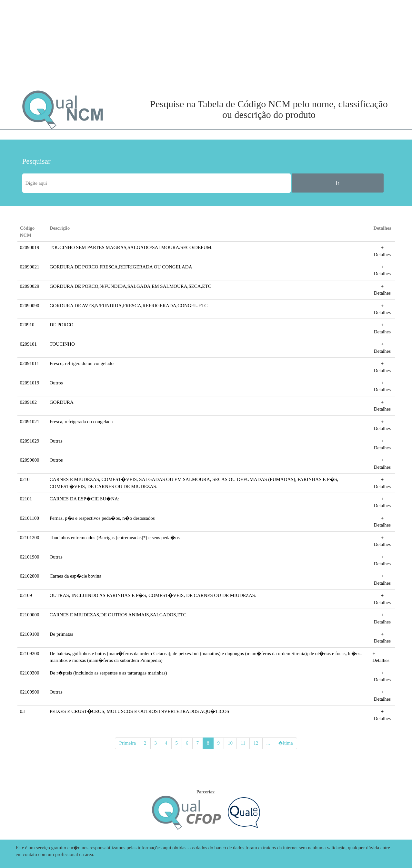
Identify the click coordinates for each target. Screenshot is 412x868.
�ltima (286, 743)
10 (230, 743)
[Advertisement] (80, 45)
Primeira (127, 743)
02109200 (30, 654)
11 (243, 743)
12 (256, 743)
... (268, 743)
